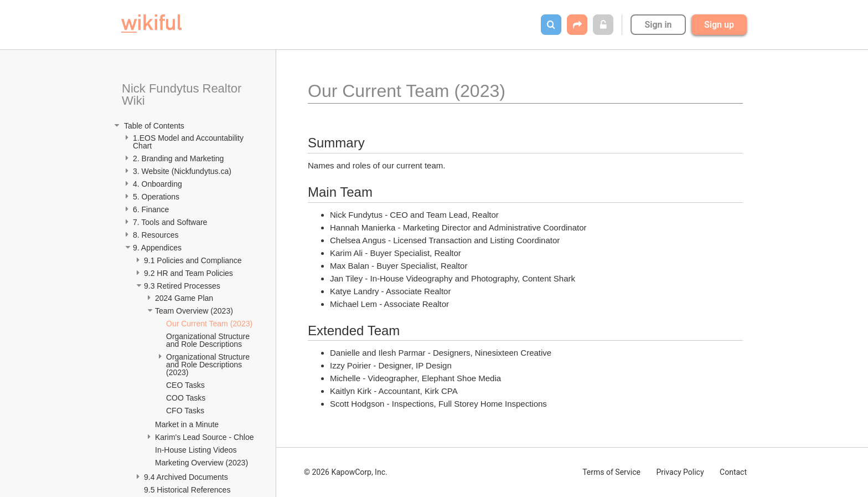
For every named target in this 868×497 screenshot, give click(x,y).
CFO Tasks (185, 411)
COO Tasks (186, 398)
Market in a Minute (187, 424)
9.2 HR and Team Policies (190, 273)
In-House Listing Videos (196, 450)
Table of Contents (153, 126)
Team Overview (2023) (194, 311)
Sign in (658, 25)
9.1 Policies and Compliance (194, 260)
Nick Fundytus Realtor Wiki (184, 94)
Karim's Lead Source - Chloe (205, 437)
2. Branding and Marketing (178, 158)
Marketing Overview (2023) (201, 463)
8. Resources (156, 235)
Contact (733, 472)
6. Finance (151, 209)
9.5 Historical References (188, 490)
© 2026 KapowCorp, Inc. (346, 472)
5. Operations (156, 197)
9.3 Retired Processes (183, 286)
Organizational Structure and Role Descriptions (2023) (209, 365)
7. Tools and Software (170, 222)
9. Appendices (158, 248)
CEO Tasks (185, 385)
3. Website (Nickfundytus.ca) (182, 171)
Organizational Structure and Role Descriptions (209, 340)
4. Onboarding (159, 184)
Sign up (719, 25)
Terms (611, 472)
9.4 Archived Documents (187, 477)
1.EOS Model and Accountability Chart (189, 142)
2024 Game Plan (185, 298)
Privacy (680, 472)
